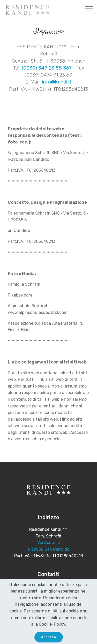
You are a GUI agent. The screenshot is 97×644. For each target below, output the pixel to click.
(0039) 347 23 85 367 (47, 68)
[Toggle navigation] (89, 9)
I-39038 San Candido (49, 549)
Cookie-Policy (52, 629)
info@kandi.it (57, 82)
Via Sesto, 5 (48, 543)
